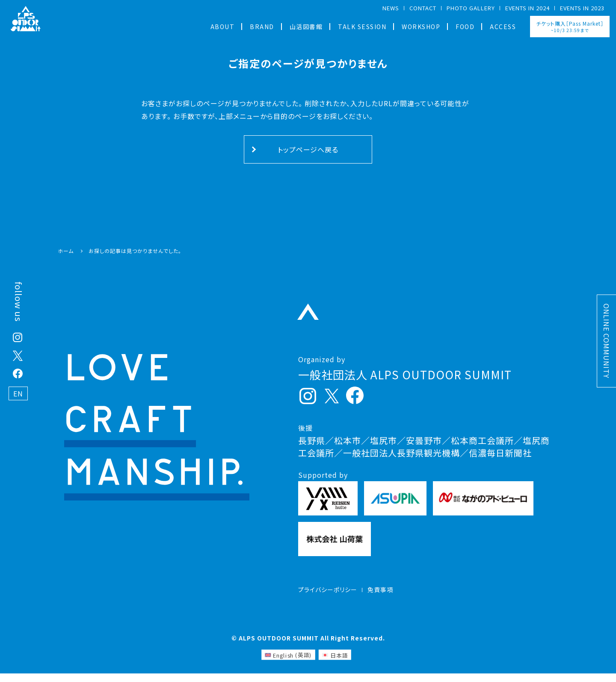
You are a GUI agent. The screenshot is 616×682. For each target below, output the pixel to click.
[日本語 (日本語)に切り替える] (335, 663)
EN (18, 393)
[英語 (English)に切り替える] (288, 663)
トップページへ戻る (308, 149)
